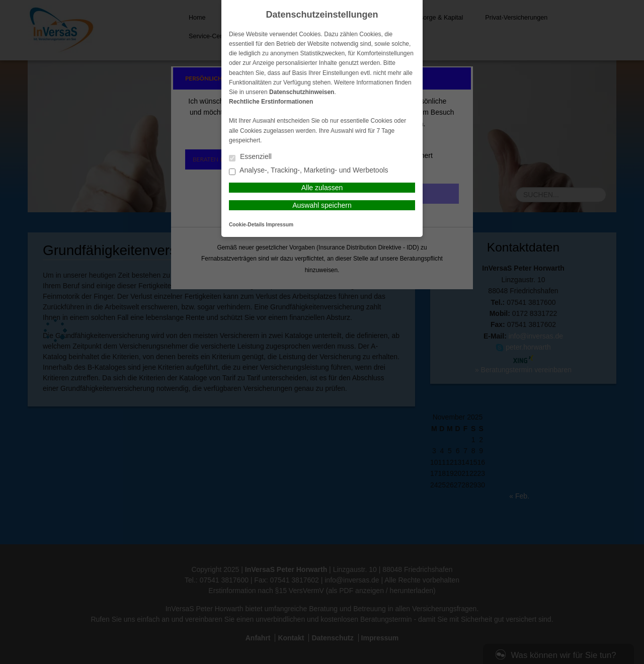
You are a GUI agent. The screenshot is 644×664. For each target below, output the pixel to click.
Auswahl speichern (322, 205)
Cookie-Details (247, 225)
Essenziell (250, 157)
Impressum (280, 225)
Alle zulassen (322, 188)
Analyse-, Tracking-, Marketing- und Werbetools (309, 171)
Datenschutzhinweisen (302, 92)
